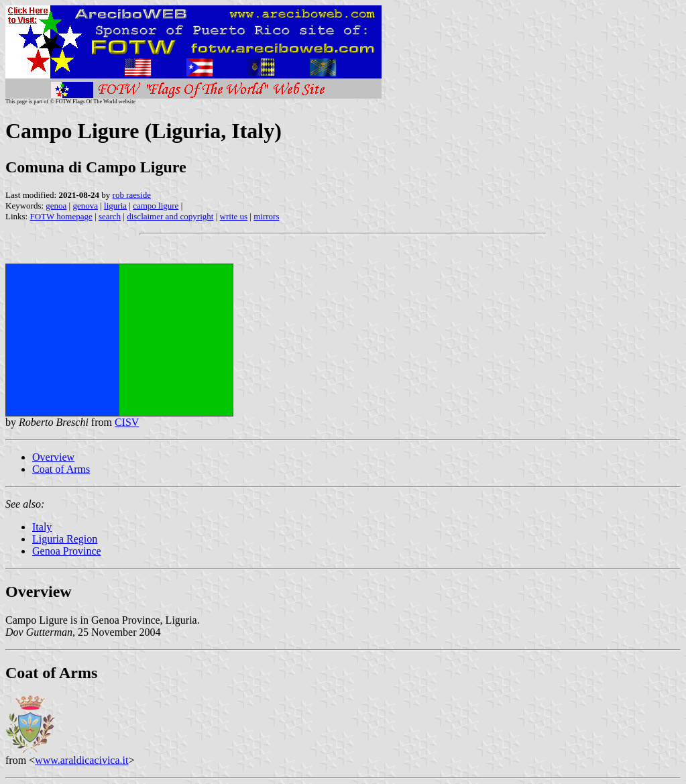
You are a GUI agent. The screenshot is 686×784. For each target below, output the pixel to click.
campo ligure (156, 206)
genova (85, 206)
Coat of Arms (61, 469)
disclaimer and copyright (170, 216)
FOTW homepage (61, 216)
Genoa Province (67, 551)
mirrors (266, 216)
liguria (115, 206)
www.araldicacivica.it (81, 760)
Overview (53, 457)
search (110, 216)
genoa (56, 206)
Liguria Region (65, 539)
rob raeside (132, 195)
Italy (42, 527)
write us (234, 216)
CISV (127, 422)
